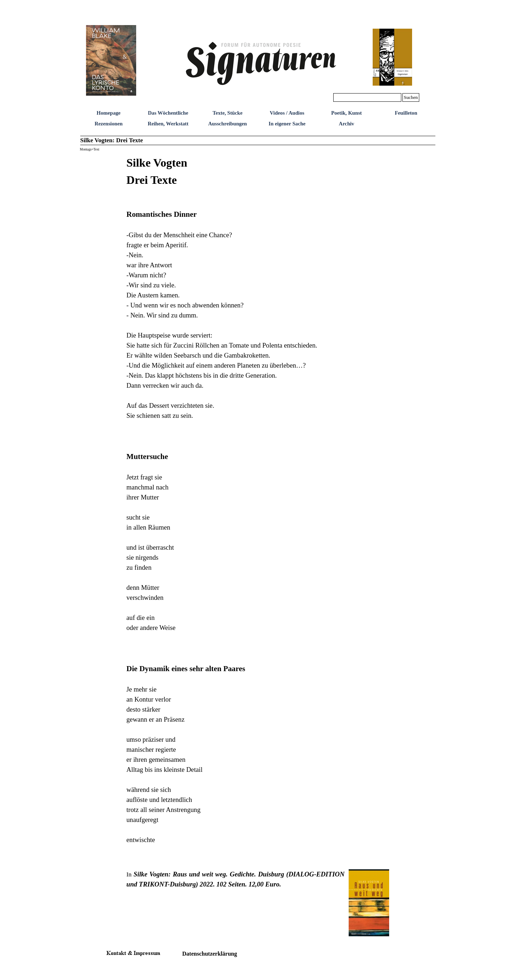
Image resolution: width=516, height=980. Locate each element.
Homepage (109, 113)
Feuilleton (406, 113)
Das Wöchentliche (168, 113)
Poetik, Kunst (347, 113)
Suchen (411, 97)
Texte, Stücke (227, 113)
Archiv (347, 124)
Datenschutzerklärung (210, 954)
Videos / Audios (287, 113)
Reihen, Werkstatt (168, 124)
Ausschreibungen (228, 124)
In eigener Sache (287, 124)
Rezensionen (109, 124)
